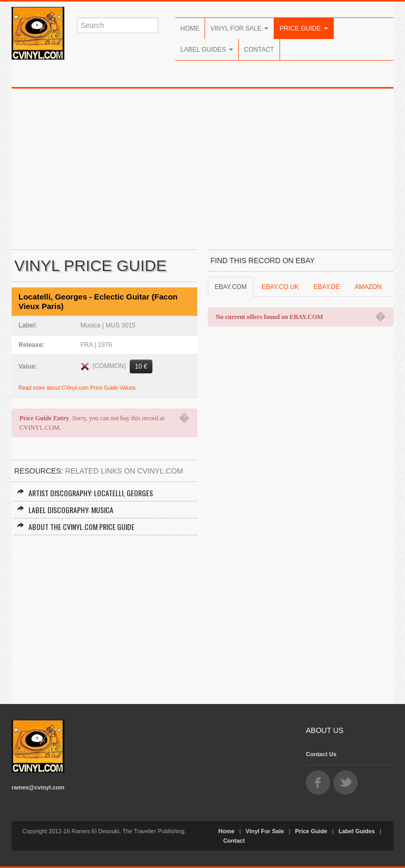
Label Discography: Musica (65, 510)
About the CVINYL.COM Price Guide (76, 527)
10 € (141, 367)
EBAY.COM (231, 287)
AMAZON (368, 287)
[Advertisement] (202, 168)
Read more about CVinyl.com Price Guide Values (77, 388)
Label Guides (207, 50)
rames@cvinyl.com (38, 787)
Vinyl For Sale (239, 28)
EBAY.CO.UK (280, 287)
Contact (259, 50)
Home (190, 28)
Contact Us (321, 754)
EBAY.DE (327, 287)
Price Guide (303, 28)
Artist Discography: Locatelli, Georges (85, 493)
